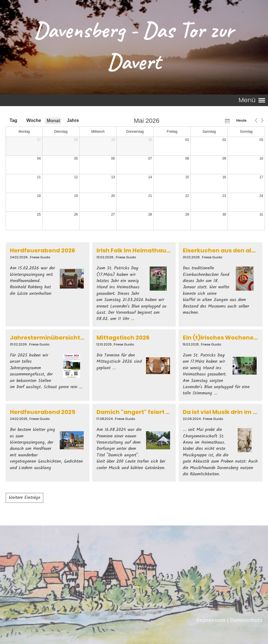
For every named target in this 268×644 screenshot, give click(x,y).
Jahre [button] (73, 120)
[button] (256, 121)
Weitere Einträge (24, 498)
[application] (135, 174)
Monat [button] (53, 121)
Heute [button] (241, 120)
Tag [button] (13, 120)
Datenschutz (246, 620)
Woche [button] (33, 120)
